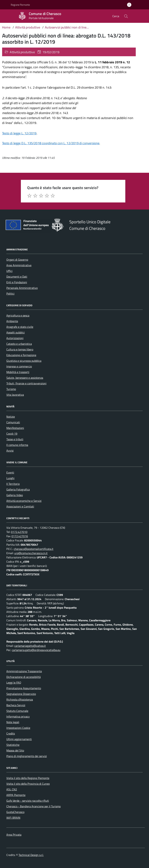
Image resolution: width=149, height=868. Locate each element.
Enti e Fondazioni (17, 282)
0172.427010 (19, 532)
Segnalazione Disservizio (21, 694)
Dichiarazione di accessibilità (24, 677)
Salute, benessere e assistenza (25, 378)
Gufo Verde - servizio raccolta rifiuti (28, 801)
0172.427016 (20, 536)
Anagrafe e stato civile (20, 327)
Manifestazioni (15, 428)
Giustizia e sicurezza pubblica (24, 361)
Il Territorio (13, 484)
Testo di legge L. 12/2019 (19, 133)
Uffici (9, 271)
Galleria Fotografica (18, 489)
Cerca (116, 16)
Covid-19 (12, 434)
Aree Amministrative (19, 265)
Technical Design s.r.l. (31, 855)
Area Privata (14, 835)
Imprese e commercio (19, 366)
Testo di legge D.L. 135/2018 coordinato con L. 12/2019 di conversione (51, 143)
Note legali (13, 722)
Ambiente (12, 321)
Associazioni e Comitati (20, 506)
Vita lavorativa (15, 395)
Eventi (10, 472)
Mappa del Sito (15, 750)
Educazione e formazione (21, 355)
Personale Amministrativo (22, 288)
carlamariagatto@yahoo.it (30, 646)
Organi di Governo (17, 260)
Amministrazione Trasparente (24, 671)
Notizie (11, 417)
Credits (11, 733)
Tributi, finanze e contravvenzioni (26, 383)
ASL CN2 (12, 789)
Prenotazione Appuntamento (24, 688)
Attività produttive (22, 52)
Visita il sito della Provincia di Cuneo (28, 784)
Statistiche (13, 745)
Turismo (11, 389)
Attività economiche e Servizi (24, 501)
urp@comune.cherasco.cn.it (31, 553)
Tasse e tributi (15, 439)
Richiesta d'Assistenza (20, 699)
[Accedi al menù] (5, 16)
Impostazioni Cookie (18, 728)
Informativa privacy (18, 716)
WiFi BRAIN (13, 818)
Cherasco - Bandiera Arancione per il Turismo (33, 806)
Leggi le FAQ (14, 683)
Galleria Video (15, 495)
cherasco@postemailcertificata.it (34, 549)
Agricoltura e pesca (18, 315)
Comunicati (13, 422)
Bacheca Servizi (16, 705)
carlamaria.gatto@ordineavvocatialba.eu (36, 650)
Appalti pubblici (16, 332)
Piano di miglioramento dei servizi (27, 756)
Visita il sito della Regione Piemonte (28, 778)
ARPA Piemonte (16, 795)
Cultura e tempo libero (20, 349)
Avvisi (10, 451)
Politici (10, 294)
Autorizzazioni (15, 338)
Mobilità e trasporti (18, 372)
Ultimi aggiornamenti (19, 739)
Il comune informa (17, 445)
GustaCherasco (15, 812)
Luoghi (10, 478)
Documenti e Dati (17, 277)
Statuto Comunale (17, 711)
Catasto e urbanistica (19, 344)
